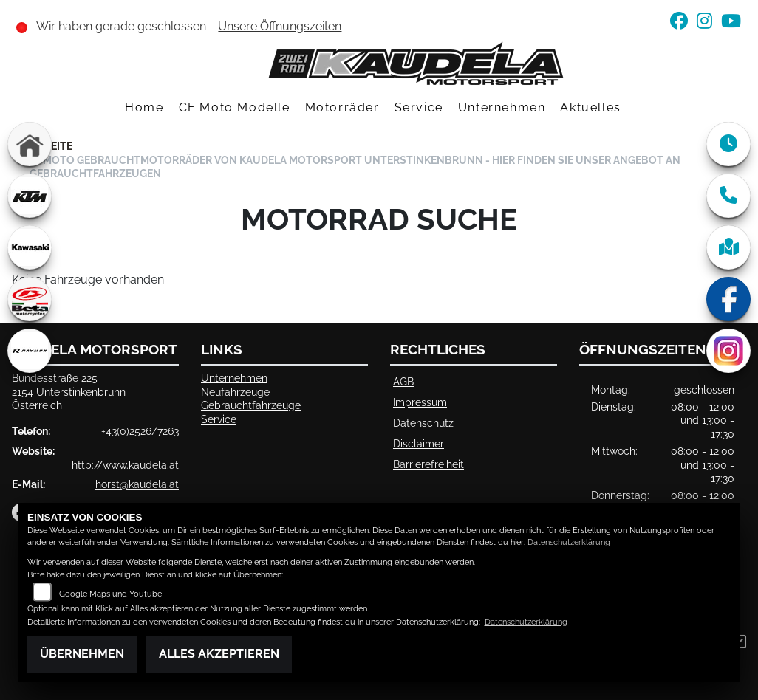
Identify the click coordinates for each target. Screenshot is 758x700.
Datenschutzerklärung (569, 542)
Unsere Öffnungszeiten (280, 26)
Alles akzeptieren (219, 654)
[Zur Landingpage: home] (30, 144)
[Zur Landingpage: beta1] (30, 299)
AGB (403, 381)
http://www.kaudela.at (125, 465)
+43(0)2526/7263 (140, 431)
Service (419, 107)
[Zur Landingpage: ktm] (30, 196)
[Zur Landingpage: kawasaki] (30, 247)
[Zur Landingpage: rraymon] (30, 351)
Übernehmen (82, 654)
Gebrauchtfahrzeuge (251, 405)
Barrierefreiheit (428, 464)
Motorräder (342, 107)
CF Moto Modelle (235, 107)
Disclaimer (419, 443)
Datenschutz (423, 423)
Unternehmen (502, 107)
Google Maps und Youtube (110, 594)
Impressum (420, 402)
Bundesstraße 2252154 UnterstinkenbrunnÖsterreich (69, 391)
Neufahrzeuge (235, 392)
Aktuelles (590, 107)
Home (144, 107)
